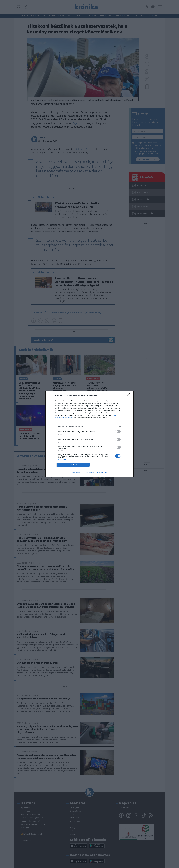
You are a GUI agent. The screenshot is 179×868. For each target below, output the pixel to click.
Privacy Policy (102, 473)
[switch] (118, 432)
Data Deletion (77, 473)
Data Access (89, 473)
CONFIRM (73, 465)
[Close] (129, 396)
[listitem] (89, 427)
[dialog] (89, 434)
